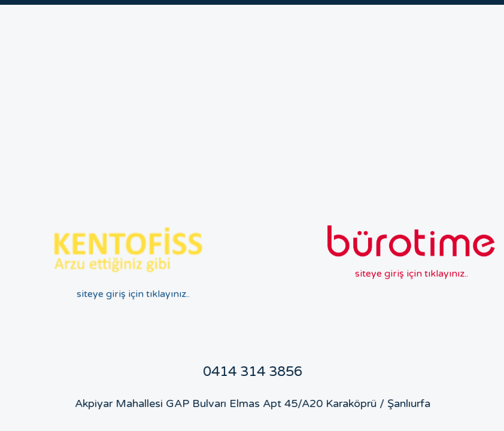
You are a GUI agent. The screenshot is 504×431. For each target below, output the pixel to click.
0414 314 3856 (247, 372)
